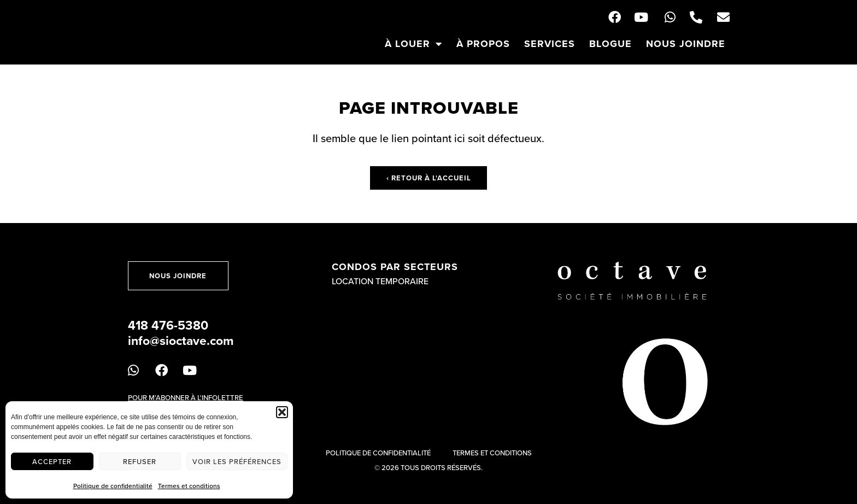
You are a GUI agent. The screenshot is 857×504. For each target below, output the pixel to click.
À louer (413, 44)
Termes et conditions (189, 486)
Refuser (140, 461)
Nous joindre (686, 44)
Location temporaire (380, 281)
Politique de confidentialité (113, 486)
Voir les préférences (237, 461)
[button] (282, 412)
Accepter (52, 461)
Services (550, 44)
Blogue (611, 44)
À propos (483, 44)
